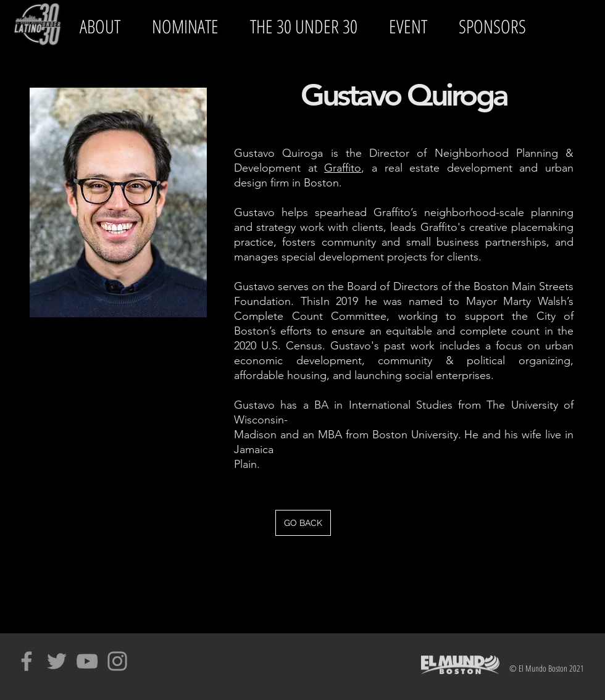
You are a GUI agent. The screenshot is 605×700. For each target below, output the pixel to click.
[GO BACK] (303, 523)
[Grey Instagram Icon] (117, 661)
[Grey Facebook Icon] (27, 661)
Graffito (343, 168)
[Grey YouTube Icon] (87, 661)
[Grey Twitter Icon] (57, 661)
